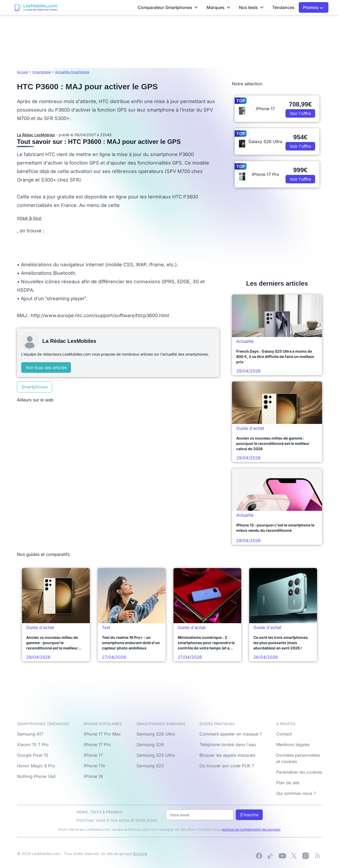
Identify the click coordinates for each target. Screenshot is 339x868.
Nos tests (251, 7)
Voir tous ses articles (46, 367)
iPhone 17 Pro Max (102, 734)
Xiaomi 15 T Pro (33, 745)
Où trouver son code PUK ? (227, 766)
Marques (218, 7)
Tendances (283, 7)
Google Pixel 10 (33, 755)
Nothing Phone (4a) (36, 776)
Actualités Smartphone (72, 72)
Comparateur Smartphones (168, 7)
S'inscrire (249, 815)
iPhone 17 (93, 755)
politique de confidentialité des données (251, 829)
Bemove (140, 854)
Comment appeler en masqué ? (231, 734)
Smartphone (42, 72)
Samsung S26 (150, 745)
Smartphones (35, 387)
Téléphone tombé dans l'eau (228, 745)
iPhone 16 (93, 776)
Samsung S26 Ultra (156, 734)
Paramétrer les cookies (299, 772)
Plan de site (288, 783)
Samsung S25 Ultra (156, 755)
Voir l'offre (300, 113)
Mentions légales (293, 745)
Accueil (23, 72)
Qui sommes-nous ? (296, 793)
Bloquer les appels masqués (227, 755)
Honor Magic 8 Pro (36, 766)
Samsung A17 (30, 734)
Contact (284, 734)
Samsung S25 (150, 766)
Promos (313, 7)
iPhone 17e (94, 766)
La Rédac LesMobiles (36, 135)
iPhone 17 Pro (97, 745)
